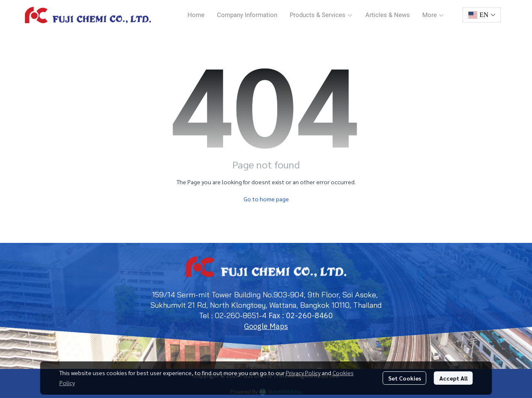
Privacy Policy (303, 373)
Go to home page (266, 199)
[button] (482, 15)
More (433, 15)
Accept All (453, 378)
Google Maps (266, 326)
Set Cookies (405, 378)
